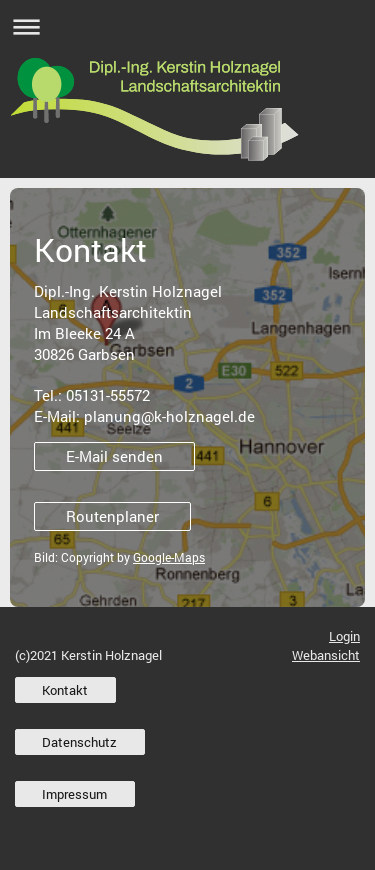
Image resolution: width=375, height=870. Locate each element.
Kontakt (65, 690)
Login (344, 636)
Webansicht (326, 655)
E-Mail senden (114, 456)
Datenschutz (79, 742)
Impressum (74, 794)
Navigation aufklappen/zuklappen (187, 26)
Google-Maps (169, 557)
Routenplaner (112, 516)
